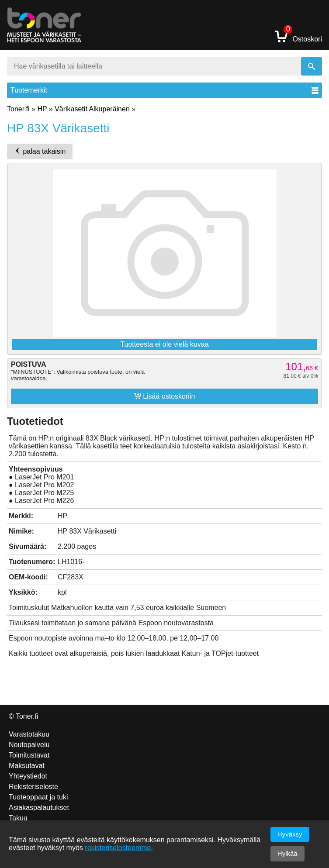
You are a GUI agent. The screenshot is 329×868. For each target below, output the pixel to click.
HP (42, 109)
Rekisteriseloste (33, 787)
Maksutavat (27, 766)
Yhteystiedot (28, 776)
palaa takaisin (40, 151)
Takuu (18, 818)
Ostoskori (298, 36)
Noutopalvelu (29, 745)
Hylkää (287, 853)
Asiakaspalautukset (39, 808)
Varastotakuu (29, 734)
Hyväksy (290, 834)
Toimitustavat (29, 755)
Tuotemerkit (164, 90)
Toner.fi (18, 109)
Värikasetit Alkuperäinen (92, 109)
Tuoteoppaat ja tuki (38, 797)
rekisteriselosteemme (118, 848)
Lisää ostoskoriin (165, 396)
